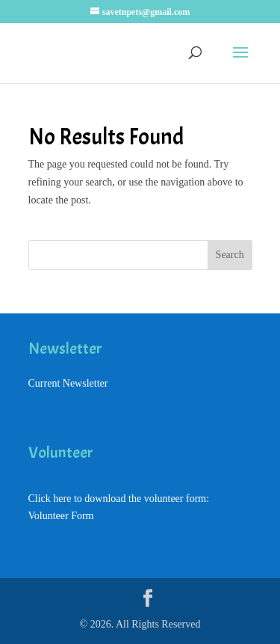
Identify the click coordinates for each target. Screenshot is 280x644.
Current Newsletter (68, 383)
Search (230, 255)
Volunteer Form (61, 516)
